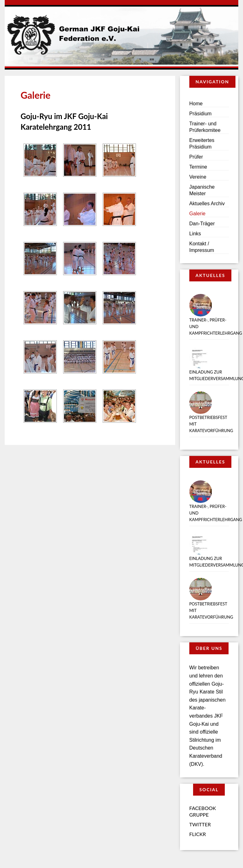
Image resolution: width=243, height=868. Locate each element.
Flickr (198, 834)
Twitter (200, 824)
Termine (198, 167)
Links (195, 234)
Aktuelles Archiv (207, 204)
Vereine (198, 177)
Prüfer (196, 157)
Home (196, 104)
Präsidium (200, 114)
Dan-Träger (202, 224)
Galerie (197, 214)
